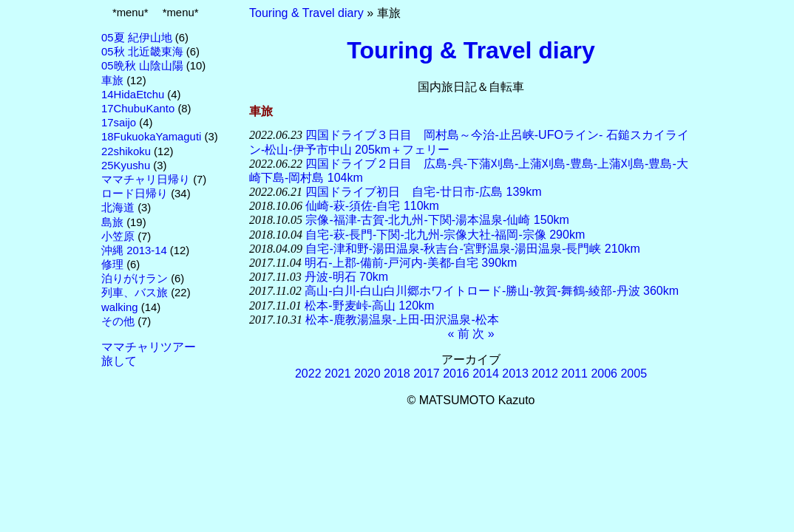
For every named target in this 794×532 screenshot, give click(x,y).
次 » (483, 334)
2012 (545, 374)
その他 (118, 321)
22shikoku (126, 151)
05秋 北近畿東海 (142, 52)
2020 (367, 374)
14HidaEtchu (133, 95)
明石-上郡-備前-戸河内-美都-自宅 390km (411, 263)
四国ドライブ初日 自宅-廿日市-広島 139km (423, 192)
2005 (634, 374)
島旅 (112, 222)
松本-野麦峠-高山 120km (369, 306)
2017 (427, 374)
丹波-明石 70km (346, 277)
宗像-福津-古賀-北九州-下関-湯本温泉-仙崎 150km (437, 220)
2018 (397, 374)
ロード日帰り (135, 194)
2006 (604, 374)
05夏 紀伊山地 (137, 38)
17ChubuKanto (138, 109)
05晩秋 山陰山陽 (142, 66)
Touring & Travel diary (306, 13)
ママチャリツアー (149, 347)
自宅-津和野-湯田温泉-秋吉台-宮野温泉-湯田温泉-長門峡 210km (472, 249)
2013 (515, 374)
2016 (456, 374)
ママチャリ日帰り (146, 180)
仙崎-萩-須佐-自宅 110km (372, 206)
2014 (486, 374)
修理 (112, 265)
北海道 (118, 208)
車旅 (112, 81)
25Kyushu (126, 166)
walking (120, 307)
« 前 (458, 334)
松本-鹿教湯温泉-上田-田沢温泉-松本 (402, 320)
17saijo (119, 123)
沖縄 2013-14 (134, 250)
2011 (574, 374)
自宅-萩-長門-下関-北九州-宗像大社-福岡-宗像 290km (445, 235)
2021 (338, 374)
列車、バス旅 (135, 293)
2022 (308, 374)
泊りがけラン (135, 279)
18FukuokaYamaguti (151, 137)
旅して (119, 361)
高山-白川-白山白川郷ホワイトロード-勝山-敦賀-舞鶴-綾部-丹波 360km (492, 291)
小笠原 (118, 236)
